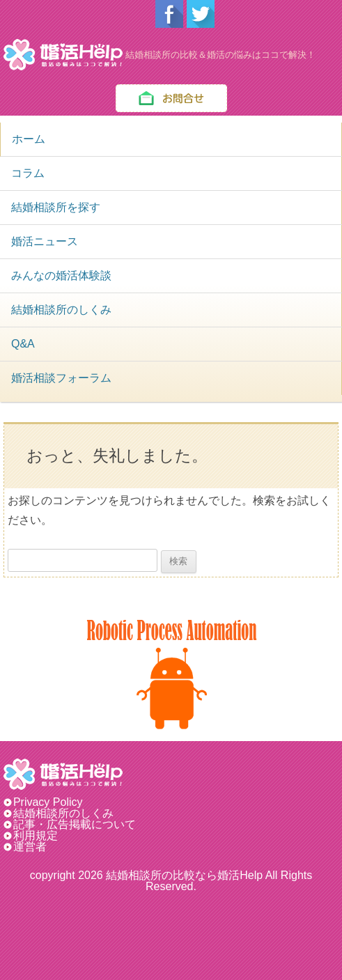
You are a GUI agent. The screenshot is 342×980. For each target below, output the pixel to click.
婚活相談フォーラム (61, 378)
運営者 (30, 847)
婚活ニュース (45, 241)
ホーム (29, 139)
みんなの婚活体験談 (61, 275)
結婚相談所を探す (56, 207)
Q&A (23, 344)
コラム (28, 173)
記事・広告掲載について (75, 824)
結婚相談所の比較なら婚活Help (184, 875)
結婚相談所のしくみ (61, 310)
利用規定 (36, 835)
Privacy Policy (54, 802)
